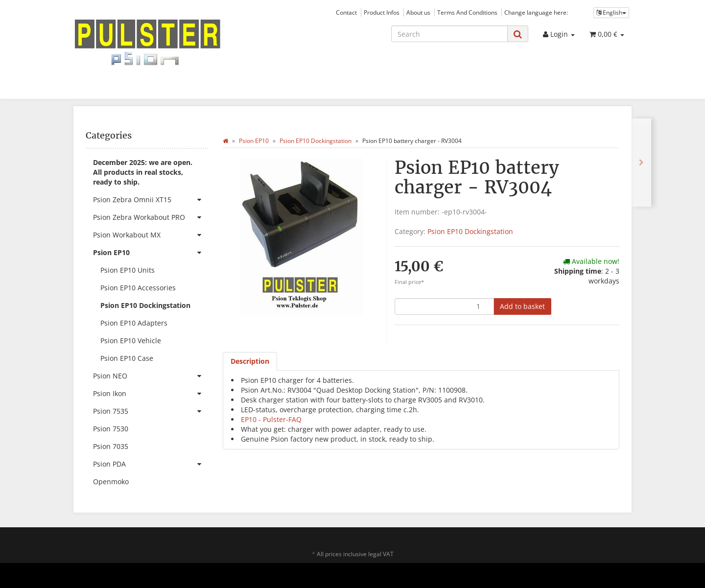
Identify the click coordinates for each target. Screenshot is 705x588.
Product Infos (382, 12)
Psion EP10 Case (127, 358)
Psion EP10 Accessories (138, 288)
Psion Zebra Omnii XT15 (151, 200)
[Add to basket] (522, 306)
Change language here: (536, 12)
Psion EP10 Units (128, 270)
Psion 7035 (111, 446)
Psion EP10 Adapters (134, 323)
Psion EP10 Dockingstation (470, 231)
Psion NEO (151, 376)
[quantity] (444, 306)
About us (418, 12)
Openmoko (111, 482)
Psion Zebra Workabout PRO (151, 217)
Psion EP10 (151, 253)
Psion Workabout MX (151, 235)
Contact (346, 12)
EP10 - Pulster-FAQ (271, 419)
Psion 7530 (111, 429)
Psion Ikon (151, 394)
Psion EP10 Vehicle (131, 341)
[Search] (449, 34)
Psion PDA (151, 464)
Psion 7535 (151, 411)
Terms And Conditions (467, 12)
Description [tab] (250, 361)
